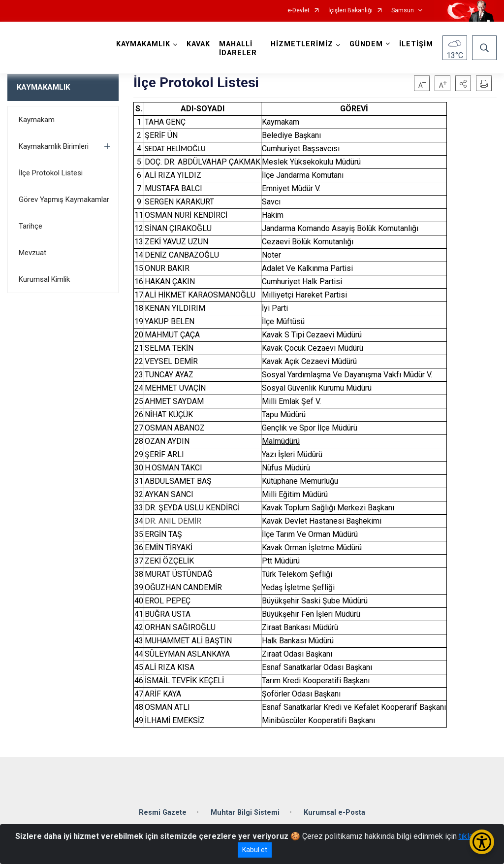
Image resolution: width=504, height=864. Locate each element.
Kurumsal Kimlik (44, 279)
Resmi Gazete (163, 813)
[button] (463, 83)
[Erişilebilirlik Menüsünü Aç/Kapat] (482, 842)
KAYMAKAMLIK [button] (143, 44)
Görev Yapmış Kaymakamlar (64, 199)
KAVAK (198, 44)
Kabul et (255, 850)
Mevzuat (32, 253)
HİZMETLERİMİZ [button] (302, 44)
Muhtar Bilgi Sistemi (245, 813)
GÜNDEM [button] (366, 44)
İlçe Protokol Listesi (51, 173)
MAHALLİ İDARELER (238, 49)
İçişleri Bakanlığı (350, 11)
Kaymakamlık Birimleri (54, 146)
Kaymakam (37, 120)
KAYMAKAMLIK (43, 87)
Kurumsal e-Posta (334, 813)
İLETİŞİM (416, 44)
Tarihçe (31, 226)
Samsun (403, 11)
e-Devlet (299, 11)
